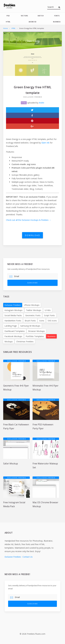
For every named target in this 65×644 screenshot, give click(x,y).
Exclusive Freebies (13, 305)
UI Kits (48, 310)
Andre (42, 103)
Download (32, 235)
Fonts (57, 16)
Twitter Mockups (34, 310)
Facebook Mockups (13, 336)
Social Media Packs (13, 315)
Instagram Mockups (13, 310)
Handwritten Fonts (13, 321)
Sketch (41, 16)
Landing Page (11, 326)
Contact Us (28, 557)
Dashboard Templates (15, 331)
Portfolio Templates (35, 336)
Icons (42, 321)
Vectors (24, 16)
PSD (8, 16)
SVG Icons (52, 321)
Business (57, 22)
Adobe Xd (32, 22)
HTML (8, 22)
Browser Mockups (36, 331)
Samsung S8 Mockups (30, 326)
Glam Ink (45, 143)
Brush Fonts (30, 321)
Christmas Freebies (25, 342)
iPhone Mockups (32, 305)
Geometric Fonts (33, 315)
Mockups (9, 342)
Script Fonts (49, 315)
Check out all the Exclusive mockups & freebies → (29, 220)
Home (6, 28)
